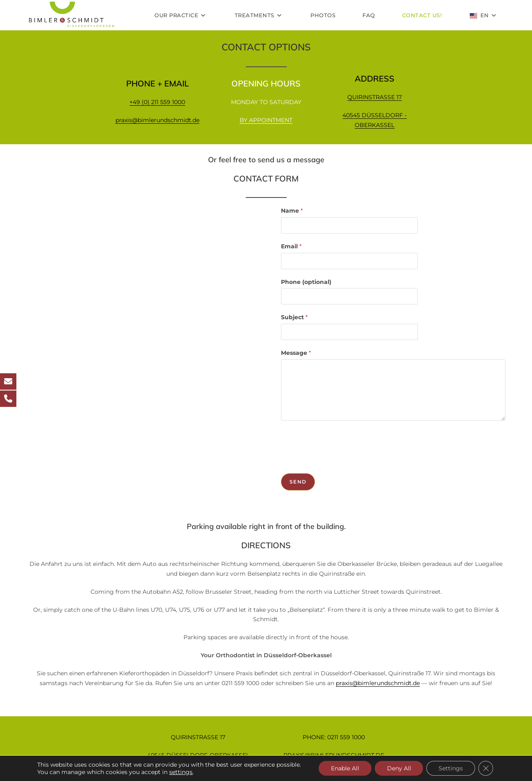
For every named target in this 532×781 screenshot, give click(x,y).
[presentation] (343, 445)
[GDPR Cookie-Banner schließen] (486, 768)
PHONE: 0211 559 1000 (334, 737)
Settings (451, 768)
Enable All (345, 768)
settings (181, 772)
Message (296, 353)
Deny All (399, 768)
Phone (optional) (306, 282)
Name (292, 211)
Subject (294, 317)
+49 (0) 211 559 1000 (157, 102)
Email (291, 246)
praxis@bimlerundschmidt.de (157, 120)
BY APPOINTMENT (266, 120)
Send (298, 482)
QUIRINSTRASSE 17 (375, 97)
